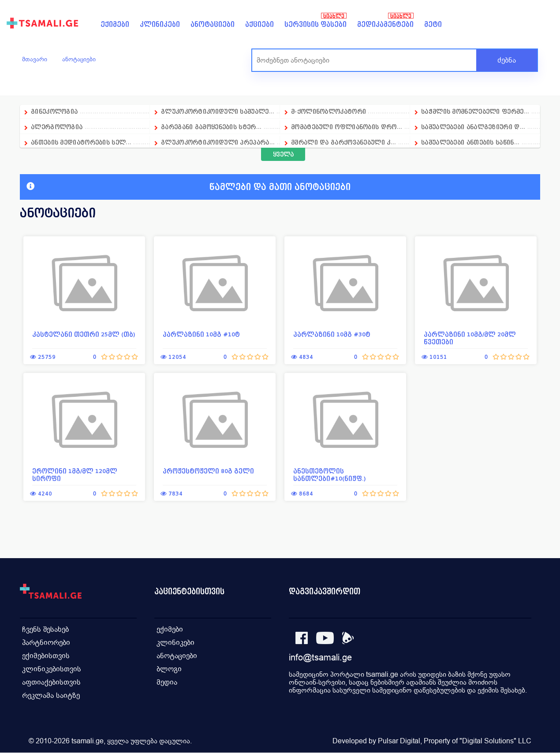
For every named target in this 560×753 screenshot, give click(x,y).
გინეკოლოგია (54, 111)
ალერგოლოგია (58, 127)
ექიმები (115, 24)
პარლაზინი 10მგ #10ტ (201, 334)
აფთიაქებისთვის (51, 682)
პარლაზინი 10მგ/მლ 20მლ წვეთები (470, 338)
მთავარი (35, 59)
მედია (167, 682)
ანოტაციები (213, 24)
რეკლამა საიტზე (51, 695)
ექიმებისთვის (46, 656)
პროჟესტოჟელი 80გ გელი (208, 471)
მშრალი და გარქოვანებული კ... (343, 142)
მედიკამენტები (385, 24)
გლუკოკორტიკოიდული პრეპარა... (218, 142)
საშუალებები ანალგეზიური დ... (473, 127)
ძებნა (507, 60)
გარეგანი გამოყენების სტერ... (211, 127)
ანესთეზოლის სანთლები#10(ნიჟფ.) (330, 475)
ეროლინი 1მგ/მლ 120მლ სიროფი (75, 475)
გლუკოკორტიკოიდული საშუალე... (218, 111)
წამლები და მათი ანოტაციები (189, 187)
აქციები (259, 24)
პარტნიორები (46, 643)
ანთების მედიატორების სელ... (81, 142)
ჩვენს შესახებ (45, 629)
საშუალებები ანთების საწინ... (470, 142)
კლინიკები (160, 24)
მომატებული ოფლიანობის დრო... (347, 127)
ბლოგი (169, 669)
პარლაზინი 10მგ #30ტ (332, 334)
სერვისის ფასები (315, 24)
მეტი (433, 24)
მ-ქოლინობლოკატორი (329, 111)
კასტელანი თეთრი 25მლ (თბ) (84, 334)
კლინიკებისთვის (52, 669)
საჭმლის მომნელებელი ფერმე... (475, 111)
